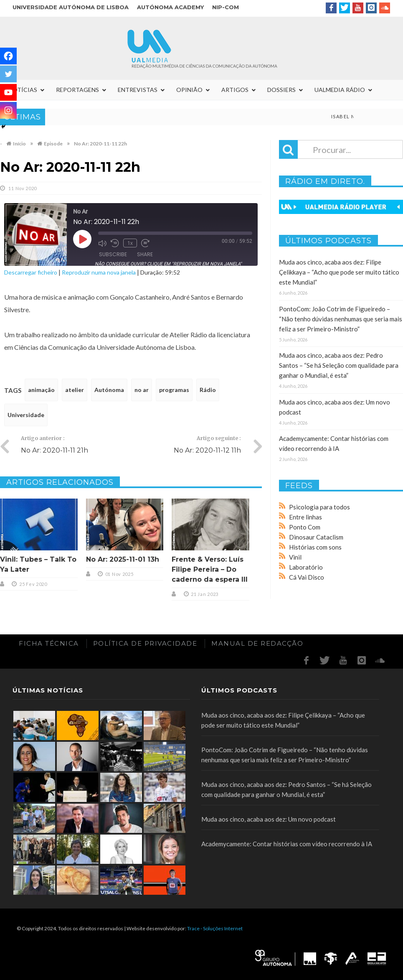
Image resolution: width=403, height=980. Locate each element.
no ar (142, 390)
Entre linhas (305, 517)
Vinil (295, 557)
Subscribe (113, 254)
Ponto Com (305, 527)
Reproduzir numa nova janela (99, 272)
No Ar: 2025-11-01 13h (123, 559)
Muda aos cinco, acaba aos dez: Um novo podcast (269, 819)
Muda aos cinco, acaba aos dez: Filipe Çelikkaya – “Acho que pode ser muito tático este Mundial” (339, 272)
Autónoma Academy (170, 7)
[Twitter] (8, 74)
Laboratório (306, 567)
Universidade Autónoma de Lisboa (71, 7)
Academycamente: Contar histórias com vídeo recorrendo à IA (287, 844)
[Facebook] (8, 56)
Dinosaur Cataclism (316, 537)
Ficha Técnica (49, 643)
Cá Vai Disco (307, 577)
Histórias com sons (315, 547)
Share (145, 254)
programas (174, 390)
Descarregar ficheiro (31, 272)
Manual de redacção (257, 643)
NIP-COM (226, 7)
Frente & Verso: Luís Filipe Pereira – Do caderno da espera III (210, 569)
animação (41, 390)
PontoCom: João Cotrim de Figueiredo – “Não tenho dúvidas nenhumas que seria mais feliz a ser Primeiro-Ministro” (341, 319)
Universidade (26, 415)
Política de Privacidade (145, 643)
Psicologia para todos (319, 507)
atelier (75, 390)
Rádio (208, 390)
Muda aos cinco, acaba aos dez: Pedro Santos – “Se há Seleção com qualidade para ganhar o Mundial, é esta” (339, 365)
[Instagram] (8, 110)
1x (130, 243)
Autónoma (109, 390)
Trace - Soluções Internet (215, 928)
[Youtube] (8, 92)
